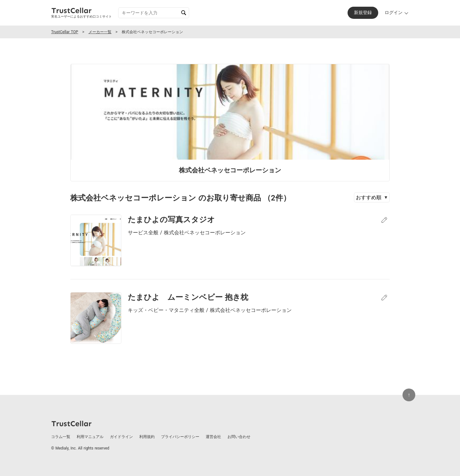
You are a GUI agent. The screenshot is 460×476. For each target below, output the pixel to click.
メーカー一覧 (100, 32)
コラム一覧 (61, 437)
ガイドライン (121, 437)
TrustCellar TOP (65, 32)
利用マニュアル (90, 437)
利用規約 (147, 437)
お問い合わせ (239, 437)
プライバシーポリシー (180, 437)
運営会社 (213, 437)
